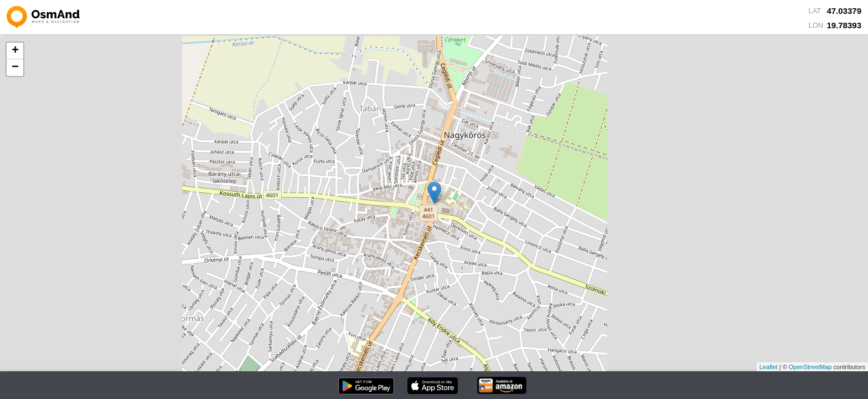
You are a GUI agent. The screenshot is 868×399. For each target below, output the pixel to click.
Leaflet (769, 367)
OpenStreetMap (810, 367)
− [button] (15, 68)
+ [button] (15, 51)
